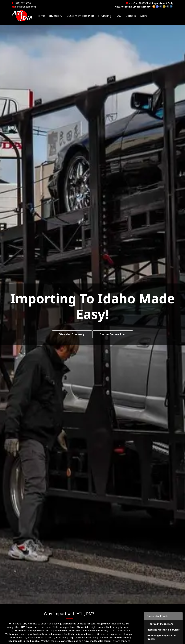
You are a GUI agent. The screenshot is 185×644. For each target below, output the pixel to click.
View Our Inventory (72, 334)
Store (144, 16)
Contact (131, 16)
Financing (105, 16)
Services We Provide (157, 616)
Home (41, 16)
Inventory (56, 16)
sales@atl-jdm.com (24, 7)
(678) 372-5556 (22, 3)
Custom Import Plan (80, 16)
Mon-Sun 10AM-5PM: (150, 3)
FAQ (119, 16)
